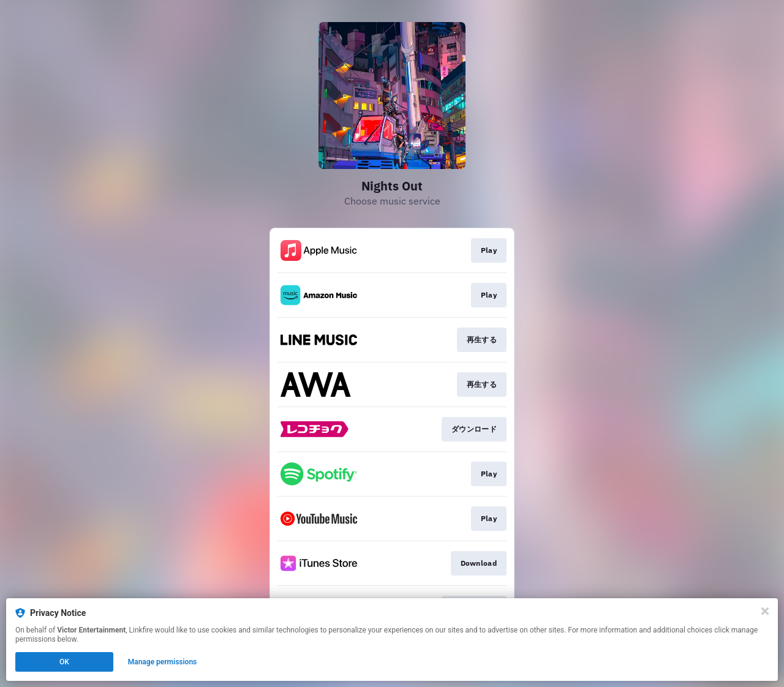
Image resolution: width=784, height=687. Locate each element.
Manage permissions (163, 662)
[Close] (765, 611)
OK (64, 662)
